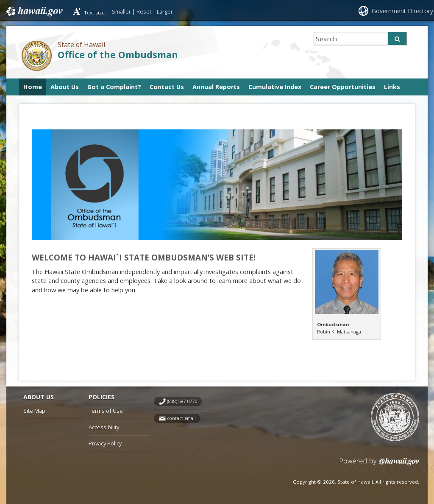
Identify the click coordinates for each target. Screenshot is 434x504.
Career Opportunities (343, 87)
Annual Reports (216, 87)
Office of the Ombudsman (118, 55)
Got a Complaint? (114, 87)
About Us (65, 87)
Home (33, 87)
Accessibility (104, 427)
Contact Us (167, 87)
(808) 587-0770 (182, 401)
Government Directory (402, 11)
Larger (165, 11)
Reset (144, 11)
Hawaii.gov (34, 11)
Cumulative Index (275, 87)
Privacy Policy (105, 443)
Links (392, 87)
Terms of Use (106, 411)
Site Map (34, 411)
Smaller (121, 11)
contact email (181, 418)
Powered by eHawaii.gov (380, 465)
